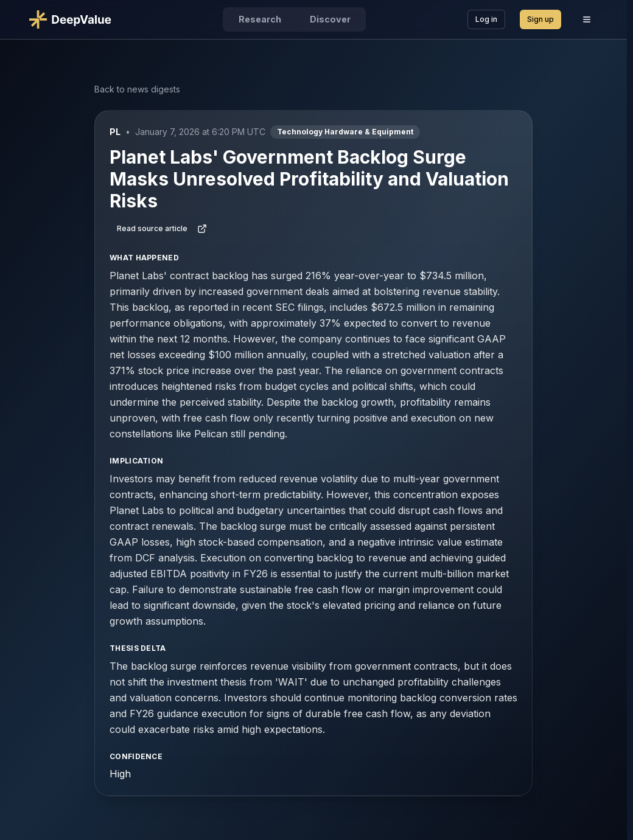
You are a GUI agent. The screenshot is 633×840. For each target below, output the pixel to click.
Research (260, 19)
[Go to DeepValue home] (75, 19)
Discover (330, 19)
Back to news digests (137, 89)
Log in (486, 19)
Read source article (162, 229)
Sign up (540, 19)
